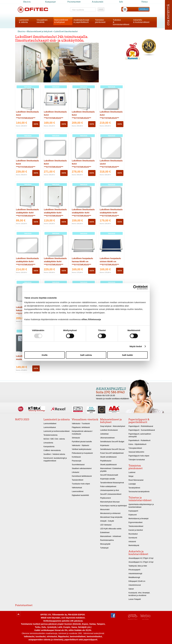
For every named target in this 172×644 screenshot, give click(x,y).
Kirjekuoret (133, 515)
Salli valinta (86, 355)
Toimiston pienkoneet (136, 467)
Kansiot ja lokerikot (136, 530)
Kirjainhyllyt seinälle (108, 479)
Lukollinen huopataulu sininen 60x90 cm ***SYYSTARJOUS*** (110, 261)
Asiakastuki (98, 2)
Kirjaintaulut (105, 445)
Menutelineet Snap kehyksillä (111, 517)
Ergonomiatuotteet (135, 522)
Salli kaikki (127, 355)
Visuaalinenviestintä (42, 21)
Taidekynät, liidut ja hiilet (138, 566)
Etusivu (27, 2)
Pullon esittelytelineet (108, 486)
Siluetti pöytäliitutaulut (108, 465)
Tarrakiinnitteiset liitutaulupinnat (112, 483)
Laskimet (132, 472)
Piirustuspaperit (134, 570)
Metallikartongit (134, 577)
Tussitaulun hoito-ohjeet (81, 484)
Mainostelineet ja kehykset (40, 31)
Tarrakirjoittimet (134, 488)
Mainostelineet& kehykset (61, 21)
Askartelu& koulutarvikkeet (141, 21)
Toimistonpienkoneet (100, 21)
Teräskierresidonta (50, 435)
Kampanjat (50, 2)
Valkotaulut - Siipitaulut (80, 445)
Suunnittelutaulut (78, 465)
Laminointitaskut (50, 427)
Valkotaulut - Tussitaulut (81, 424)
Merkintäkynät (134, 545)
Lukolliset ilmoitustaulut (66, 31)
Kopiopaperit (133, 511)
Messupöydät (105, 544)
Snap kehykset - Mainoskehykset (113, 426)
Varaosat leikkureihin (136, 452)
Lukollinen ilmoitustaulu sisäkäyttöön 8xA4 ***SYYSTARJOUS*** (27, 261)
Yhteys (145, 2)
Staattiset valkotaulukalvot (82, 468)
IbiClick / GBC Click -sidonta (54, 439)
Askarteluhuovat (135, 585)
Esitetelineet (105, 533)
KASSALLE (144, 9)
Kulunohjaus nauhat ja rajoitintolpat (113, 506)
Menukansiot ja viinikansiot (110, 513)
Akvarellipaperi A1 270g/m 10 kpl (141, 562)
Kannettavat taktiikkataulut (82, 476)
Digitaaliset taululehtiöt (80, 495)
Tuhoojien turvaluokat (137, 460)
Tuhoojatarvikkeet (135, 448)
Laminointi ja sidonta (57, 419)
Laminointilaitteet (50, 424)
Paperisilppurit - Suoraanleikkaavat (142, 430)
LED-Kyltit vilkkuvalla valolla (111, 529)
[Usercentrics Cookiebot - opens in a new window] (135, 287)
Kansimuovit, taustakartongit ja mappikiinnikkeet (55, 459)
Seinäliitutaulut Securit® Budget (112, 442)
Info (121, 2)
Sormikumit (133, 538)
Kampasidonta (49, 447)
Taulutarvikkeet (77, 480)
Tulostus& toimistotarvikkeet (121, 22)
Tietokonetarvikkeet (136, 526)
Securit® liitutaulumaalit (109, 475)
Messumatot (105, 509)
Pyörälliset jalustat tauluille (82, 442)
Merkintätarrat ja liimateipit (138, 519)
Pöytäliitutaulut (106, 461)
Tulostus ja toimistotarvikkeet (140, 499)
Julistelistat (104, 434)
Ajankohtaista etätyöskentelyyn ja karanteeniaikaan (141, 506)
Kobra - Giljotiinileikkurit (137, 444)
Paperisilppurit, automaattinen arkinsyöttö (140, 435)
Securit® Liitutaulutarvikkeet (111, 494)
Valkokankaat (77, 488)
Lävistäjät (132, 484)
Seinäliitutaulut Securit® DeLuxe (112, 449)
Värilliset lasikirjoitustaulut (82, 449)
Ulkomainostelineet (107, 438)
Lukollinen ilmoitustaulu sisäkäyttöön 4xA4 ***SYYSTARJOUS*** (27, 213)
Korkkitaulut (76, 457)
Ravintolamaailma (107, 540)
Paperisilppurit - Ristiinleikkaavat (141, 426)
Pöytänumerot (105, 498)
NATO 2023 (22, 419)
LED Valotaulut (106, 525)
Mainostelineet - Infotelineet (111, 536)
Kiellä (44, 355)
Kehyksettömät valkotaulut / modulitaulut (82, 433)
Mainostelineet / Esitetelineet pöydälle (111, 470)
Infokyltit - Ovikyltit (107, 521)
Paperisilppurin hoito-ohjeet (139, 456)
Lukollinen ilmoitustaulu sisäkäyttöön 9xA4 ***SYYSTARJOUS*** (55, 261)
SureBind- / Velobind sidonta (54, 454)
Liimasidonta (48, 443)
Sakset (131, 589)
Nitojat (131, 476)
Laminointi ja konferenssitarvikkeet (57, 431)
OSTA (36, 124)
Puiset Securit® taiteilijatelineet (112, 453)
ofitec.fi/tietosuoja (91, 319)
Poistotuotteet (74, 2)
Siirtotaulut (76, 438)
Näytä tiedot (136, 346)
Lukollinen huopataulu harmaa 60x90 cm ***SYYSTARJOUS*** (82, 261)
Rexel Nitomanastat (136, 480)
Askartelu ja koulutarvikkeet (138, 553)
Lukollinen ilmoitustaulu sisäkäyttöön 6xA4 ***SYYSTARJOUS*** (55, 213)
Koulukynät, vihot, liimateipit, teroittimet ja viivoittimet (139, 594)
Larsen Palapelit (135, 599)
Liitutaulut (76, 472)
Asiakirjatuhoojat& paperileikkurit (81, 21)
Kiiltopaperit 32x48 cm (137, 581)
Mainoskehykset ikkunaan (110, 502)
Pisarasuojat (77, 461)
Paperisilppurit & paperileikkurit (139, 421)
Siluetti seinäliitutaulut (108, 457)
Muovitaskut (133, 534)
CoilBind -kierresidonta (52, 450)
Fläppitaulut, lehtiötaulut (81, 427)
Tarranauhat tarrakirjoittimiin (139, 492)
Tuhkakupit (104, 548)
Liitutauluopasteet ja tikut (110, 490)
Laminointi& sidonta (24, 21)
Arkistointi (132, 542)
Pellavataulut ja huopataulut (82, 453)
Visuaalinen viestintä (85, 419)
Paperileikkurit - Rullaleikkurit (139, 440)
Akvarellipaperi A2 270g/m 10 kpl (141, 558)
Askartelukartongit (135, 574)
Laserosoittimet (78, 491)
